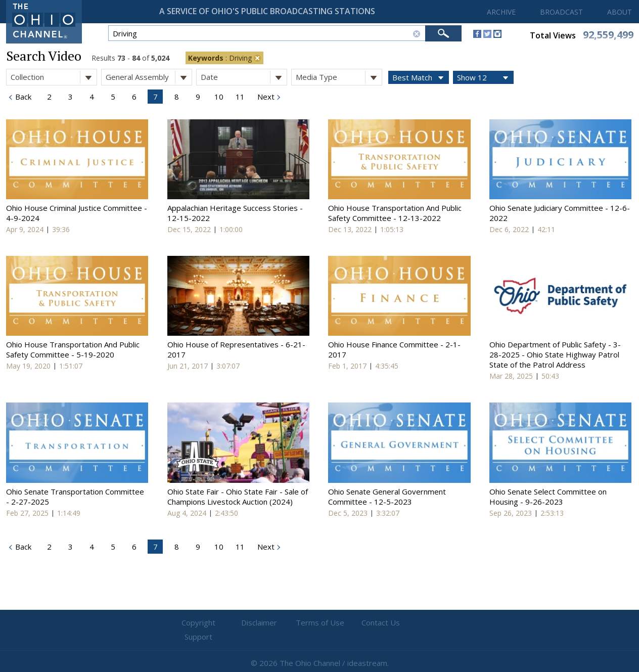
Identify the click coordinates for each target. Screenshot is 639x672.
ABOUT (620, 12)
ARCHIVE (501, 12)
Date (244, 77)
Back (22, 97)
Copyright (198, 623)
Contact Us (380, 623)
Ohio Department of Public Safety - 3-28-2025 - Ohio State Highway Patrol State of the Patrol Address (555, 354)
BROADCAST (561, 12)
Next (265, 97)
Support (441, 623)
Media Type (339, 77)
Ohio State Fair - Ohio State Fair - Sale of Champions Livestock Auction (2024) (238, 497)
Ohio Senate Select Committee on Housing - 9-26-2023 (548, 497)
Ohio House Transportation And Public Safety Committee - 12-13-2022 (395, 213)
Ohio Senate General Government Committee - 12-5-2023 (387, 497)
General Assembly (149, 77)
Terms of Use (319, 623)
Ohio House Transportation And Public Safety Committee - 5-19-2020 (73, 349)
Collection (54, 77)
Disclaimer (259, 623)
